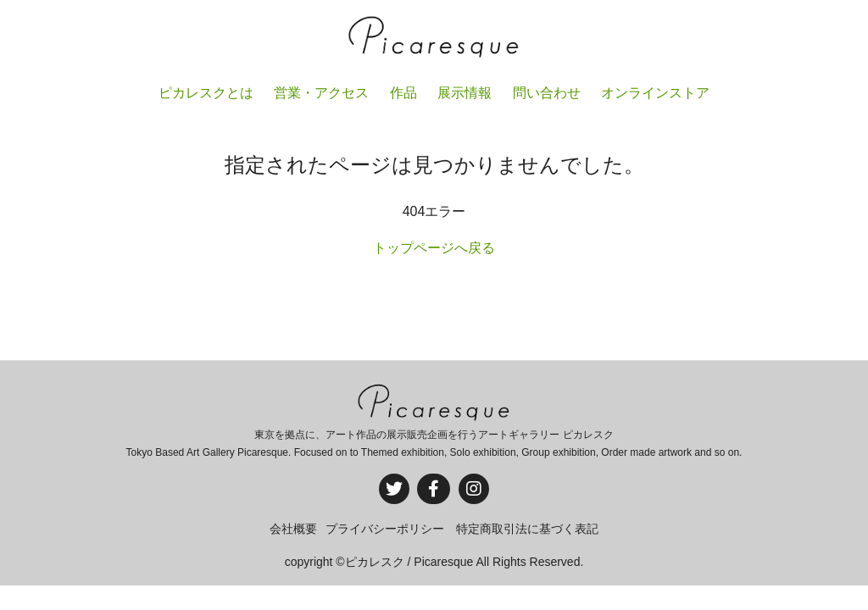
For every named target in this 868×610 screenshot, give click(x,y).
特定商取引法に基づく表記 (527, 529)
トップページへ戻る (434, 248)
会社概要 (293, 529)
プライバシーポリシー (385, 529)
